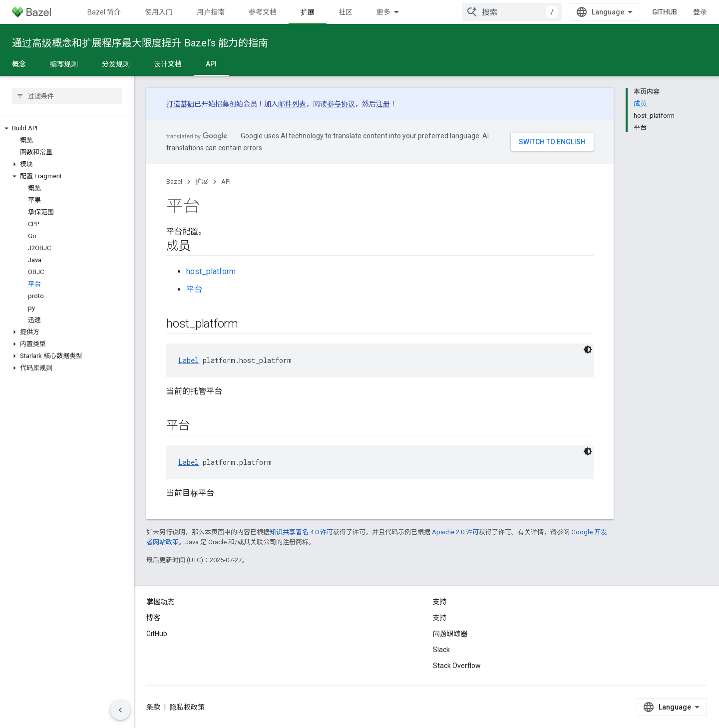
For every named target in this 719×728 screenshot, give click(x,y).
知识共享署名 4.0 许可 (301, 532)
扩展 (202, 182)
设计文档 (168, 64)
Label (188, 360)
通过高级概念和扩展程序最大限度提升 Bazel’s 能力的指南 (140, 43)
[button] (67, 128)
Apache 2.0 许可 (455, 532)
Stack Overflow (457, 666)
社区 (346, 12)
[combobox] (512, 12)
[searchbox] (67, 96)
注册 (383, 104)
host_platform (211, 271)
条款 (153, 707)
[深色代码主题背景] (588, 350)
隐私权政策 (187, 707)
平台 (194, 289)
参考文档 (263, 12)
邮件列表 (292, 104)
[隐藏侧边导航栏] (120, 710)
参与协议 (341, 104)
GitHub (665, 12)
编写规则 (64, 64)
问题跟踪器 (450, 634)
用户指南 (211, 12)
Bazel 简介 (104, 12)
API (226, 182)
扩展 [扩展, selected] (308, 12)
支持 (440, 618)
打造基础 (180, 104)
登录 (700, 12)
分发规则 (116, 64)
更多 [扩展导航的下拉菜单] (383, 12)
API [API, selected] (211, 64)
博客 (153, 618)
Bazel (174, 182)
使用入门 (159, 12)
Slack (441, 650)
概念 (19, 64)
